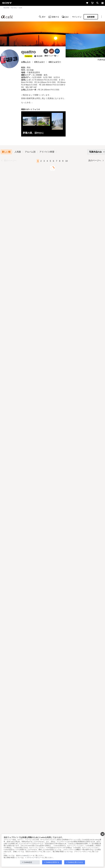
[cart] (92, 3)
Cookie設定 (28, 862)
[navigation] (103, 3)
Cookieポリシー (27, 856)
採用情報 (32, 832)
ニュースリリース (56, 832)
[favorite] (87, 3)
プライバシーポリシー (34, 858)
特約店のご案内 (42, 832)
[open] (97, 3)
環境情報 (67, 832)
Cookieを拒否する (52, 862)
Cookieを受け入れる (75, 862)
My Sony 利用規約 (78, 832)
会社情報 (23, 832)
